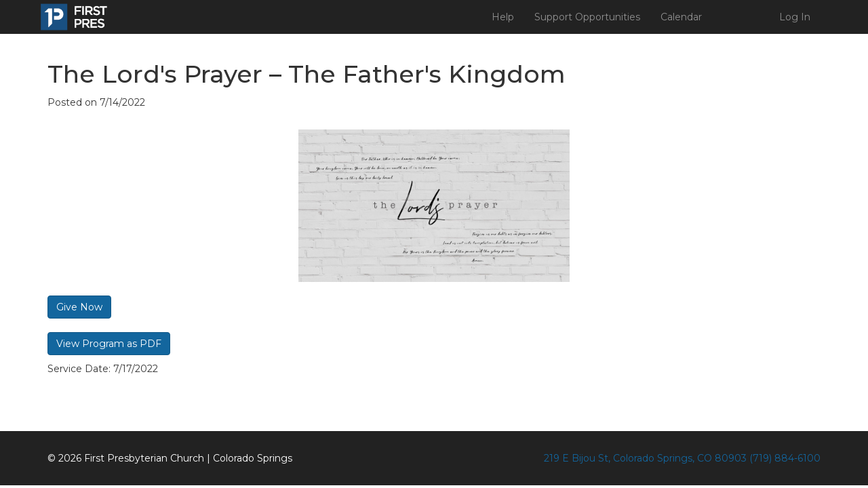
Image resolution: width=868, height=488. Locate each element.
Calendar (681, 17)
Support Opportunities (587, 17)
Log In (795, 17)
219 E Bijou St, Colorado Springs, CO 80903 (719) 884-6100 (682, 458)
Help (503, 17)
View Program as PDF (109, 344)
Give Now (79, 307)
